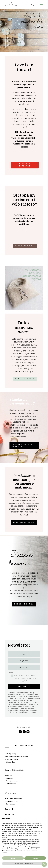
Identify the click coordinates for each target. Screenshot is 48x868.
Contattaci (10, 778)
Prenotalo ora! (25, 246)
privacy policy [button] (35, 847)
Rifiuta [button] (13, 858)
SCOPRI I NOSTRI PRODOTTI (22, 445)
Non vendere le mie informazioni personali (26, 841)
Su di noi (9, 775)
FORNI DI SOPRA (24, 604)
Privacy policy (11, 754)
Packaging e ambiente (14, 798)
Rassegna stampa (12, 781)
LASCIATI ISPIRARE (25, 165)
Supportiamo (11, 804)
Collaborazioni (11, 784)
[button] (45, 819)
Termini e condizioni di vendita (17, 756)
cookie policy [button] (28, 829)
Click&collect (11, 762)
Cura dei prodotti (12, 759)
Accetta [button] (35, 858)
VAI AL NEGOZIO (25, 379)
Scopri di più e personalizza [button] (24, 863)
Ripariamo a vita (12, 801)
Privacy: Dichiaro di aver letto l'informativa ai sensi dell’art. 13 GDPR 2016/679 (24, 678)
